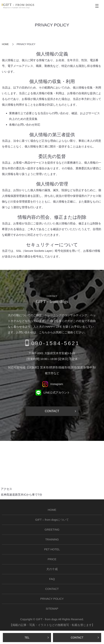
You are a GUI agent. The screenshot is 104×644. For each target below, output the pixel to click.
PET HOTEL (52, 549)
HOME (5, 44)
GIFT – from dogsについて (52, 520)
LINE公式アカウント (52, 392)
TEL (27, 638)
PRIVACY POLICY (52, 599)
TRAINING (52, 539)
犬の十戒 (52, 569)
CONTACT (77, 638)
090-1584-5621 (55, 343)
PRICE (52, 559)
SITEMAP (52, 609)
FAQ (52, 579)
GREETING (52, 530)
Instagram (52, 384)
